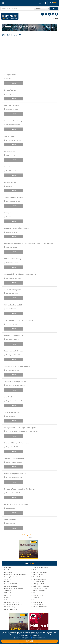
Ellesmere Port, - (11, 508)
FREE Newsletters (40, 3)
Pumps (7, 598)
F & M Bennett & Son (12, 412)
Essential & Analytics (21, 638)
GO (54, 8)
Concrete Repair (38, 602)
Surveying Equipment (11, 609)
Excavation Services (11, 584)
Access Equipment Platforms (13, 604)
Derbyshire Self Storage (13, 121)
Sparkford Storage (11, 105)
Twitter (46, 14)
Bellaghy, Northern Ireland (14, 477)
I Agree (29, 641)
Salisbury (9, 79)
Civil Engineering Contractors (14, 588)
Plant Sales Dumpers (39, 579)
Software (7, 600)
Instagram (43, 14)
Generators (8, 595)
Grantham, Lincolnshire (13, 370)
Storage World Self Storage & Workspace (20, 428)
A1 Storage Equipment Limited (16, 504)
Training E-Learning (39, 584)
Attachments (8, 572)
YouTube (53, 14)
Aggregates (8, 591)
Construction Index (10, 17)
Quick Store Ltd (10, 167)
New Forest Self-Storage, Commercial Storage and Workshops (28, 243)
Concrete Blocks (38, 577)
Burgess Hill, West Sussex (14, 447)
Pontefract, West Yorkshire (14, 462)
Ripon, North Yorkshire (13, 339)
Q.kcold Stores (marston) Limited (17, 366)
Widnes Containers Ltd (13, 305)
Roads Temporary (38, 581)
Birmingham (10, 94)
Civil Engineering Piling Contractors (16, 575)
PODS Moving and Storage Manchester (19, 320)
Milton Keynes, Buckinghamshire (16, 385)
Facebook (56, 14)
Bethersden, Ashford (12, 263)
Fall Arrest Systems (39, 593)
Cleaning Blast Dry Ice (40, 607)
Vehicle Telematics (39, 591)
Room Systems (10, 520)
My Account (45, 3)
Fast (53, 3)
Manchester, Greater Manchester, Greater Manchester (22, 431)
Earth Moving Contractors (41, 586)
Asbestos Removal (39, 575)
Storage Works (10, 75)
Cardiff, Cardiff (11, 155)
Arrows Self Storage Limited (15, 382)
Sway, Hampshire (11, 247)
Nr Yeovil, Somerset (12, 109)
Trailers (35, 570)
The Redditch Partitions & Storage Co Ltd (20, 274)
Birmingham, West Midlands (15, 355)
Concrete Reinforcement (41, 568)
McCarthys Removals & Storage (16, 228)
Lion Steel (8, 397)
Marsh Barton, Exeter (13, 171)
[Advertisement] (29, 54)
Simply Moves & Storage (13, 351)
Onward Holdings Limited (14, 458)
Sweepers (36, 600)
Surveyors (36, 598)
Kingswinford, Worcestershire (15, 401)
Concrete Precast (38, 604)
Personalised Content (38, 638)
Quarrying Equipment (40, 572)
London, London (11, 523)
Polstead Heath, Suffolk (13, 493)
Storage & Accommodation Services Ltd (20, 489)
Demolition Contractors (12, 602)
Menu (3, 3)
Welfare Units (9, 593)
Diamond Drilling (10, 607)
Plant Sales (8, 570)
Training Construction (11, 577)
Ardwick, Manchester (12, 324)
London (8, 217)
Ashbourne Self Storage (13, 197)
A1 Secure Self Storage (13, 259)
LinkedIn (50, 14)
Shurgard (8, 213)
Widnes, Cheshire (11, 309)
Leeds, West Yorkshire (13, 232)
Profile (13, 83)
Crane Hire (8, 579)
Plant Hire (7, 568)
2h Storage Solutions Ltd (14, 336)
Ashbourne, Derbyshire (13, 125)
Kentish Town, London (13, 293)
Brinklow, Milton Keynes (13, 140)
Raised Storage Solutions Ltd (15, 474)
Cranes (7, 581)
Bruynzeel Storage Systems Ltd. (16, 443)
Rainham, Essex (11, 416)
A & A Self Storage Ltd (12, 290)
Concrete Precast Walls (40, 588)
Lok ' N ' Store (9, 136)
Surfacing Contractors (11, 586)
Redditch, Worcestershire (14, 278)
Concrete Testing (38, 595)
